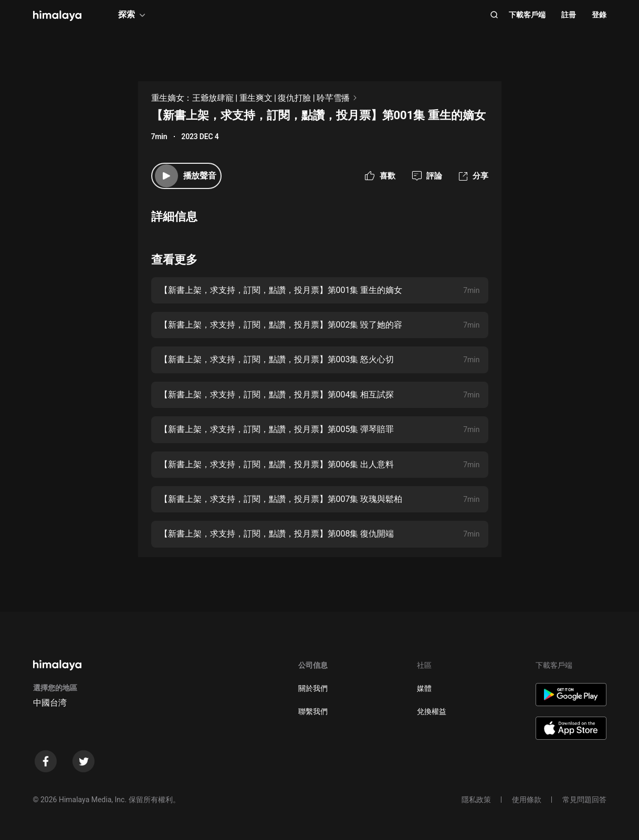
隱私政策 (476, 800)
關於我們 (313, 688)
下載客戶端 (527, 15)
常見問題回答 (584, 800)
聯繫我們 (313, 711)
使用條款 (527, 800)
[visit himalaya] (57, 16)
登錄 (599, 15)
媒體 (424, 688)
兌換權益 (432, 711)
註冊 (569, 15)
